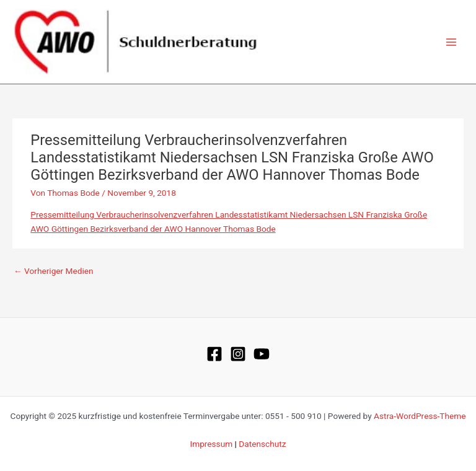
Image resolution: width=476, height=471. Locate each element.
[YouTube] (262, 354)
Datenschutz (262, 444)
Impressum (211, 444)
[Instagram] (238, 354)
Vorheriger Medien (54, 271)
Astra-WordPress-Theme (420, 416)
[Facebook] (214, 354)
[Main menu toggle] (452, 42)
